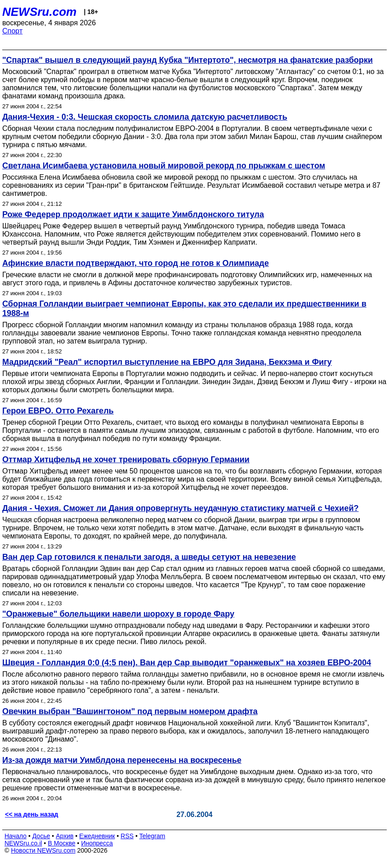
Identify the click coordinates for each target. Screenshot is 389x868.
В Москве (62, 843)
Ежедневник (97, 836)
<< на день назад (32, 814)
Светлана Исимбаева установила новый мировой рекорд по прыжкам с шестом (164, 166)
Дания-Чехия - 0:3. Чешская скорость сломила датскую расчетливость (145, 117)
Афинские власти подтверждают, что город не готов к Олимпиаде (136, 263)
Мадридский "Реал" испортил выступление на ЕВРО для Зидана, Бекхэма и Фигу (167, 362)
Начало (16, 836)
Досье (41, 836)
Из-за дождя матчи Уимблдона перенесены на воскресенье (122, 760)
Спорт (12, 31)
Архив (65, 836)
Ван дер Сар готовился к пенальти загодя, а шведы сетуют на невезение (149, 557)
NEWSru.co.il (23, 843)
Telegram (153, 836)
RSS (127, 836)
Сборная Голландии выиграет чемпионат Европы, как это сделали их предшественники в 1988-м (184, 309)
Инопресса (97, 843)
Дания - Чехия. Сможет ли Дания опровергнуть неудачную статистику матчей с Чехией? (181, 508)
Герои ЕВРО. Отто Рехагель (58, 411)
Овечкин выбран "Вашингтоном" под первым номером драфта (130, 711)
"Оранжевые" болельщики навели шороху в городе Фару (118, 614)
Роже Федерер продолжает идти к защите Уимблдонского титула (133, 214)
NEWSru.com (39, 12)
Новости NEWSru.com (43, 850)
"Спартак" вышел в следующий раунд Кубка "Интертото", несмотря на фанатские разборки (188, 60)
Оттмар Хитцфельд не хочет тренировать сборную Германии (126, 460)
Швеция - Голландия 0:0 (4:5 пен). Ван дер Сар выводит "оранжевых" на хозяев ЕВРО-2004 (187, 663)
